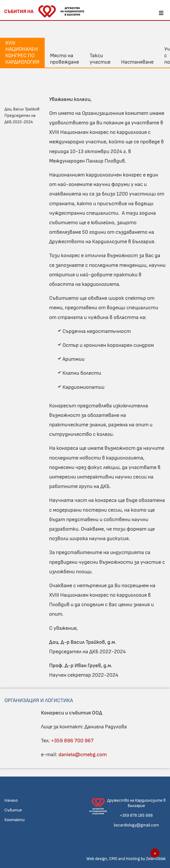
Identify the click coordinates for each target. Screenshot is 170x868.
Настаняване (137, 62)
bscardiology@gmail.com (136, 825)
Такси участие (100, 59)
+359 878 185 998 (136, 816)
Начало (11, 801)
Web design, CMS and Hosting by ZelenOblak (126, 859)
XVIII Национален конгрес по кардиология (22, 53)
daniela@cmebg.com (83, 755)
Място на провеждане (65, 59)
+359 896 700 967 (72, 741)
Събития (13, 810)
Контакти (14, 820)
